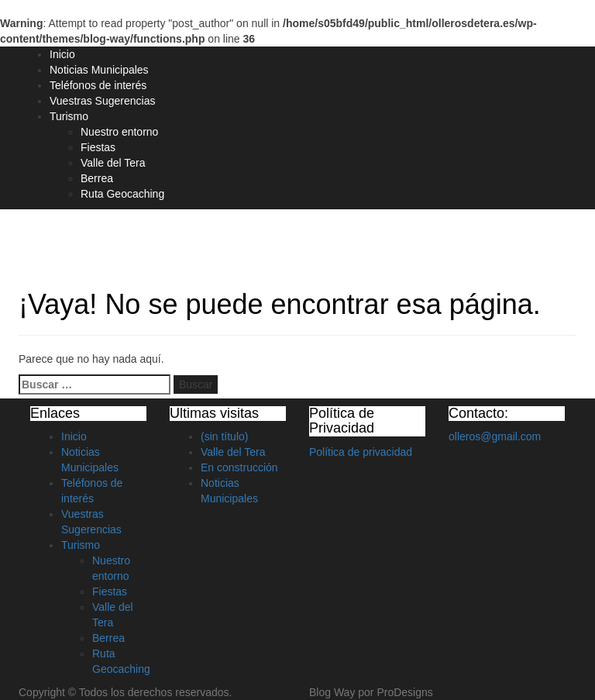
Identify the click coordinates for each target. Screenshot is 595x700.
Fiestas (98, 147)
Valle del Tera (113, 163)
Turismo (69, 116)
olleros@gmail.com (495, 436)
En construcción (239, 467)
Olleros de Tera (86, 238)
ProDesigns (404, 692)
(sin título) (224, 436)
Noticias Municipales (99, 70)
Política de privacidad (361, 452)
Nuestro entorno (119, 132)
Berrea (97, 178)
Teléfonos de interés (98, 85)
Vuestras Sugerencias (102, 101)
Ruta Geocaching (122, 194)
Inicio (62, 54)
